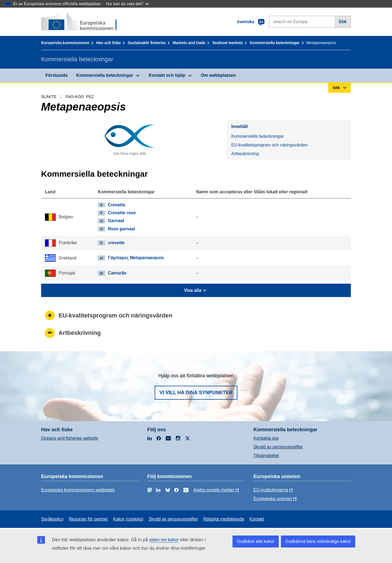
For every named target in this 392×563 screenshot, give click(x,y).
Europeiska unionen (273, 499)
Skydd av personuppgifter (278, 447)
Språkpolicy (52, 519)
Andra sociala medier (214, 490)
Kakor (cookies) (128, 519)
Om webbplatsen (218, 75)
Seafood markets (228, 43)
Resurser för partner (88, 519)
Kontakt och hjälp (167, 75)
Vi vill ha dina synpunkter (196, 393)
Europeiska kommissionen (65, 43)
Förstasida (56, 75)
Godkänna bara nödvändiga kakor (318, 541)
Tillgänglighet (266, 456)
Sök (343, 22)
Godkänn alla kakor (256, 541)
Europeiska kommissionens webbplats (78, 490)
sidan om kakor (164, 540)
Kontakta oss (266, 438)
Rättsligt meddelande (223, 519)
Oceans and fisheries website (70, 438)
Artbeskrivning (245, 154)
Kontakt (257, 519)
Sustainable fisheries (147, 43)
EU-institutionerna (271, 490)
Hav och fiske (109, 43)
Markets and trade (189, 43)
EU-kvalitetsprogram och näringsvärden (269, 145)
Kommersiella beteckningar (275, 43)
